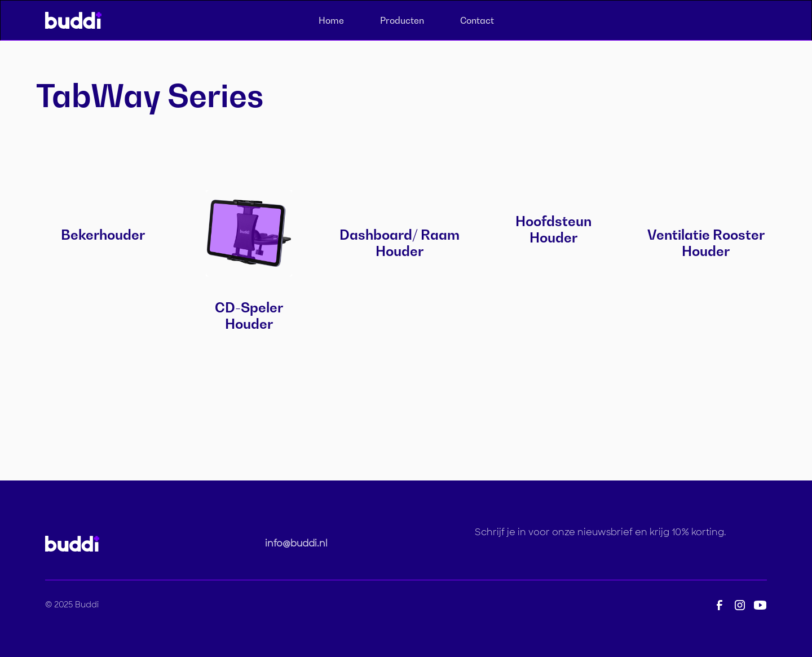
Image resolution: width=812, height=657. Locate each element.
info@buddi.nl (296, 543)
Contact (477, 20)
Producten (402, 20)
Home (331, 20)
